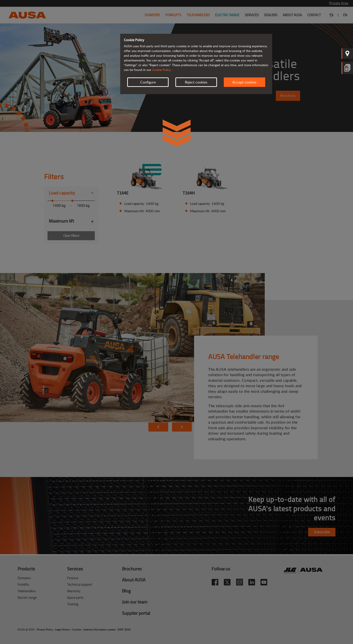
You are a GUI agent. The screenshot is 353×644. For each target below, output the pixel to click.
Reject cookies (196, 82)
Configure (148, 82)
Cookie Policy (161, 70)
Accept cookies (244, 82)
